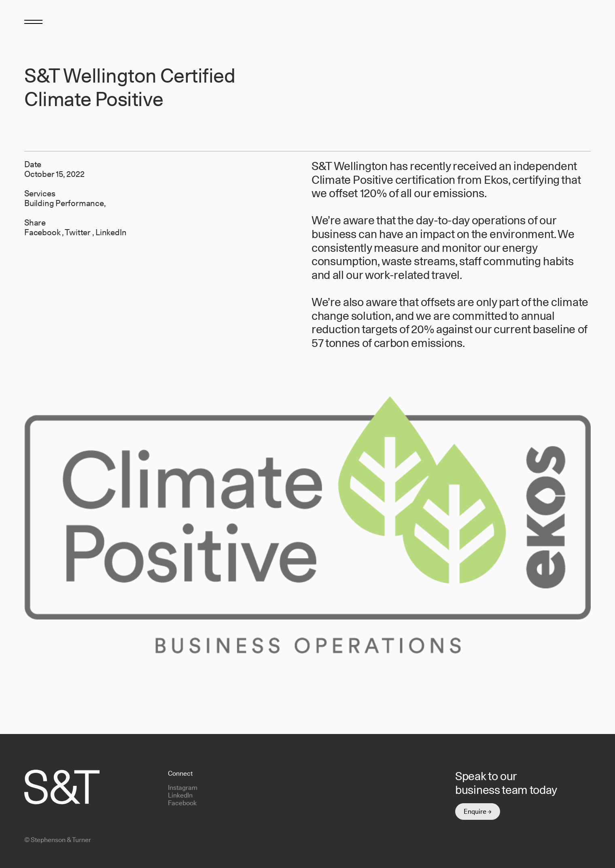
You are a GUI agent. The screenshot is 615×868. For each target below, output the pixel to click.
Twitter (78, 232)
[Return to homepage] (578, 23)
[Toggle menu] (33, 21)
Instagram (183, 788)
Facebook (43, 232)
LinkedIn (111, 232)
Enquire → (478, 812)
